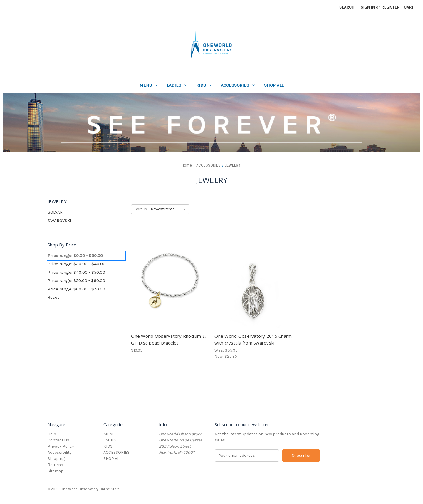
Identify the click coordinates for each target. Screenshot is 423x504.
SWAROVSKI (59, 221)
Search (347, 7)
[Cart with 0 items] (409, 7)
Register (390, 7)
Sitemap (56, 471)
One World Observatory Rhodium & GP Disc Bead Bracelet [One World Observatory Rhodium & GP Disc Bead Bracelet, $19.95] (168, 339)
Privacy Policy (61, 446)
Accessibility (60, 452)
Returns (55, 465)
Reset (53, 297)
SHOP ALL (274, 85)
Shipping (56, 459)
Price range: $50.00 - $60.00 (76, 280)
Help (52, 434)
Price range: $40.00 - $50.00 (76, 272)
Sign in (368, 7)
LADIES (177, 85)
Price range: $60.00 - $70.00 (76, 289)
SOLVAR (55, 212)
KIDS (204, 85)
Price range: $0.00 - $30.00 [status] (75, 256)
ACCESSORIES (238, 85)
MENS (148, 85)
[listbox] (170, 209)
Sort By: (141, 209)
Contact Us (58, 440)
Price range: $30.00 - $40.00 (77, 264)
